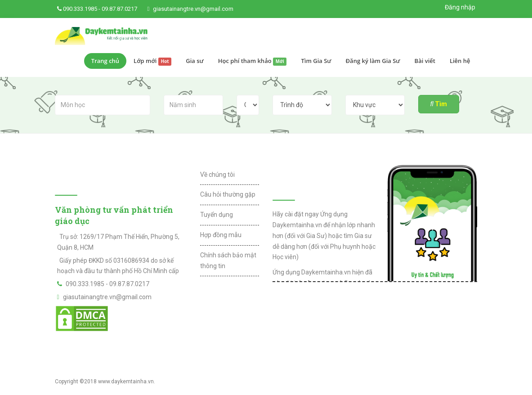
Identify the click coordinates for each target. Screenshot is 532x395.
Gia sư (195, 61)
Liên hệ (460, 61)
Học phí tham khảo (253, 61)
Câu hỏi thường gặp (228, 194)
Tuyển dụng (217, 215)
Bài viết (425, 61)
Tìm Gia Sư (316, 61)
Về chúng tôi (217, 175)
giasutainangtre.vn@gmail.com (193, 9)
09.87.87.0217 (119, 9)
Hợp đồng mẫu (221, 235)
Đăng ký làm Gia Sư (373, 61)
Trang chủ (105, 61)
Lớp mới (152, 61)
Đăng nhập (460, 7)
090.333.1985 (80, 9)
